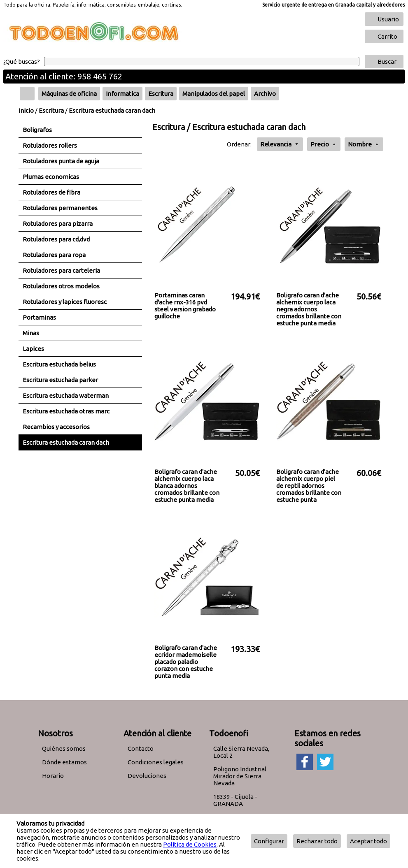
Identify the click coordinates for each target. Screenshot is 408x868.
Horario (53, 776)
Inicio (26, 110)
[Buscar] (202, 62)
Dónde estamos (64, 762)
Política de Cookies (190, 844)
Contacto (141, 748)
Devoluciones (147, 776)
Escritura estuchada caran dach (112, 110)
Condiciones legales (156, 762)
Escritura (51, 110)
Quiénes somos (64, 748)
